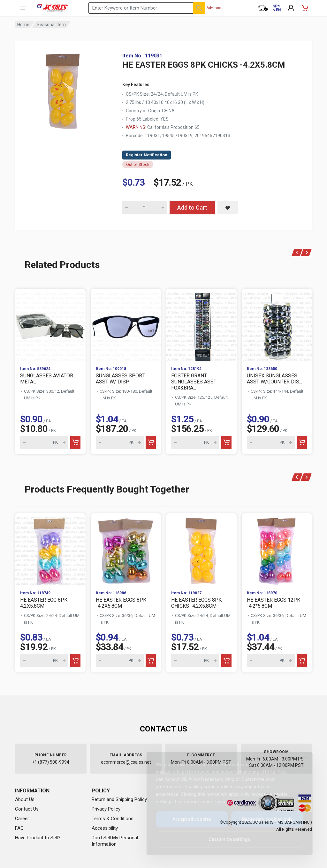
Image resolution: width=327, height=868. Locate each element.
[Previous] (297, 252)
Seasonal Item (51, 25)
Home (23, 25)
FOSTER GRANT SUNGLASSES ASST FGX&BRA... (194, 382)
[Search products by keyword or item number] (147, 8)
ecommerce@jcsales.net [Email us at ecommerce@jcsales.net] (126, 762)
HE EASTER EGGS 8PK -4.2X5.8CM (121, 603)
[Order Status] (263, 8)
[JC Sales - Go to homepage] (52, 8)
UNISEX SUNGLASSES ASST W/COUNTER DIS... (274, 379)
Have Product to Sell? (38, 838)
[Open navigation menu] (23, 8)
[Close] (296, 764)
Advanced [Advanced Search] (215, 8)
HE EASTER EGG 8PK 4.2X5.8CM (44, 603)
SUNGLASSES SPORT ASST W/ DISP (120, 379)
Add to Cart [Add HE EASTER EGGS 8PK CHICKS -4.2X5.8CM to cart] (192, 208)
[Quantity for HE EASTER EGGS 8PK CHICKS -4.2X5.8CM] (145, 208)
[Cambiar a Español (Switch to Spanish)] (277, 8)
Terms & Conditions (113, 819)
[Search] (199, 8)
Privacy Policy (106, 809)
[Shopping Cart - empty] (305, 8)
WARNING (136, 127)
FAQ (19, 828)
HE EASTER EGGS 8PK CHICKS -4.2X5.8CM (196, 603)
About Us (25, 799)
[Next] (306, 252)
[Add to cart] (75, 442)
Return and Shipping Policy (119, 799)
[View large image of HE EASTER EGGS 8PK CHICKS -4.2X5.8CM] (63, 89)
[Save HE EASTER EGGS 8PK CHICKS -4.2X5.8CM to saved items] (228, 208)
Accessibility (105, 828)
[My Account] (291, 8)
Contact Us (27, 809)
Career (22, 819)
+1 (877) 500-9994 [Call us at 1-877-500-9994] (51, 762)
